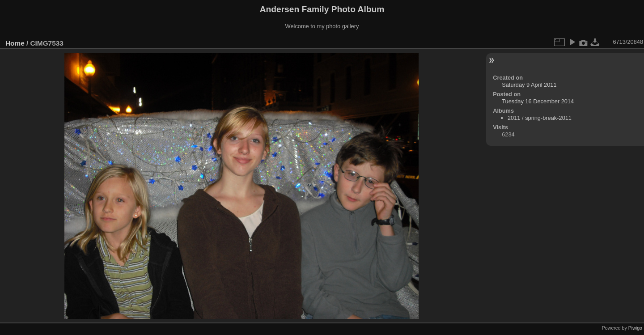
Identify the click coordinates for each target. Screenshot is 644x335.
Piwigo (635, 328)
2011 (514, 118)
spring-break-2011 (548, 118)
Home (15, 43)
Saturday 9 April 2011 (529, 85)
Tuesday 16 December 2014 (538, 101)
